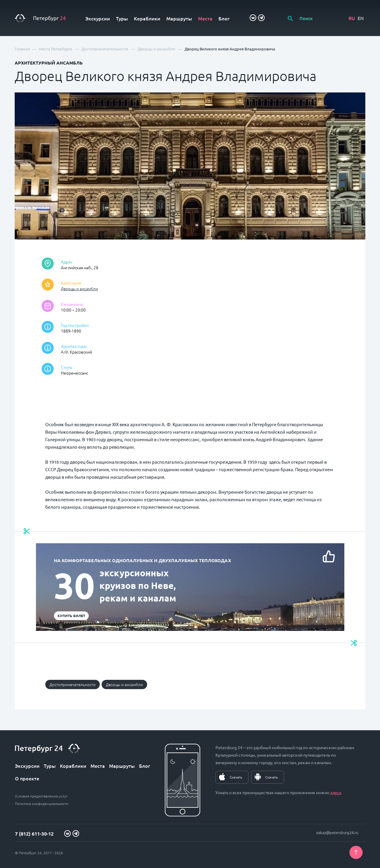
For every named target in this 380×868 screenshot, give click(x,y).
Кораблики (147, 18)
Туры (122, 18)
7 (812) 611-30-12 (34, 834)
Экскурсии (98, 18)
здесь (336, 792)
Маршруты (179, 18)
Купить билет (71, 616)
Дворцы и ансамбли (79, 289)
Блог (224, 18)
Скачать (236, 777)
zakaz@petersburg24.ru (337, 832)
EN (361, 18)
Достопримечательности (73, 684)
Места (205, 18)
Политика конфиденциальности (42, 803)
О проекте (27, 778)
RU (352, 18)
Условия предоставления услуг (41, 796)
